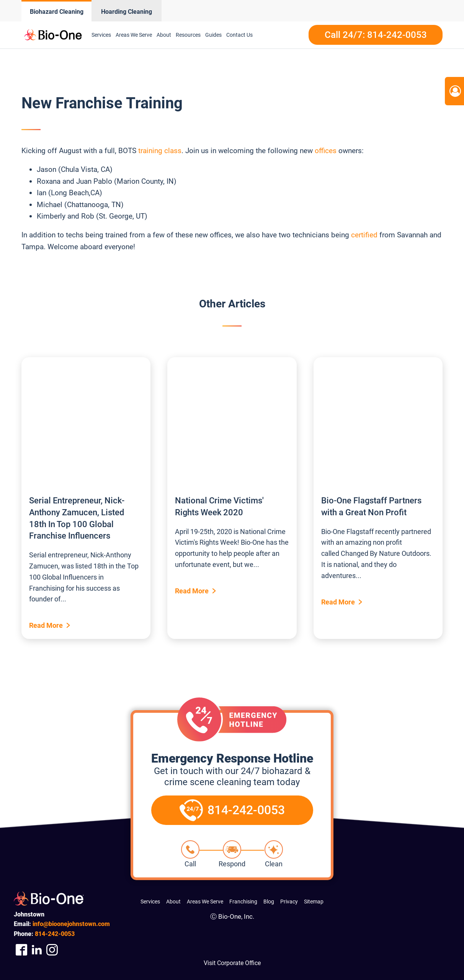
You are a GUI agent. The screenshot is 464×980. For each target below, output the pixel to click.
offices (326, 151)
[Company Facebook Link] (21, 950)
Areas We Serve (134, 35)
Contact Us (239, 35)
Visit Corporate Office (232, 963)
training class (160, 151)
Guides (213, 35)
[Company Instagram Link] (52, 950)
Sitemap (314, 902)
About (164, 35)
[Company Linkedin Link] (37, 950)
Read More (46, 625)
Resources (188, 35)
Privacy (289, 902)
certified (364, 235)
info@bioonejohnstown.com (71, 924)
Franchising (243, 902)
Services (101, 35)
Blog (269, 902)
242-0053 (55, 934)
